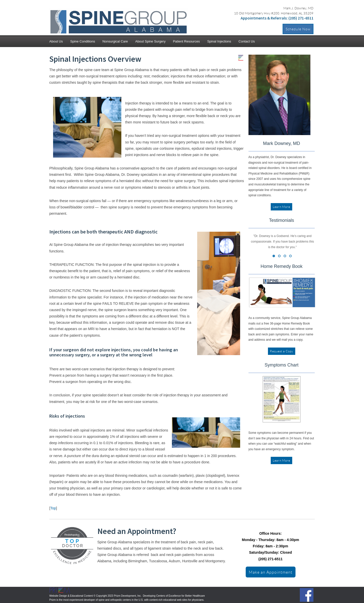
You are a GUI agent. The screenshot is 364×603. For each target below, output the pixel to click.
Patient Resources (186, 41)
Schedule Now (298, 29)
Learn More (281, 207)
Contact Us (247, 41)
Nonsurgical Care (115, 41)
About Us (56, 41)
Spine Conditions (83, 41)
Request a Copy (282, 351)
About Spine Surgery (150, 41)
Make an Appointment (271, 572)
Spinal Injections (219, 41)
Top (53, 508)
